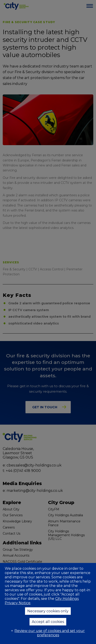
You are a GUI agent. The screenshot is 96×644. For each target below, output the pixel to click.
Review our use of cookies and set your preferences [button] (50, 633)
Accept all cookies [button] (48, 622)
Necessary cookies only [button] (48, 611)
